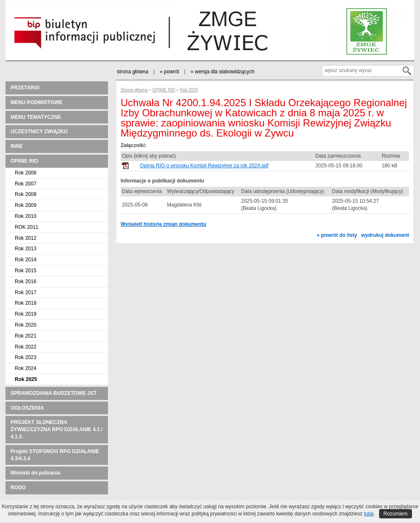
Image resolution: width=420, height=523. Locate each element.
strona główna (133, 72)
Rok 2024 (26, 368)
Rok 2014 (26, 260)
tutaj (369, 514)
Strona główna (134, 90)
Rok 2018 (26, 303)
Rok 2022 (26, 347)
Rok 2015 (26, 271)
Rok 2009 (26, 205)
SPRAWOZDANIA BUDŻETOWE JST (54, 393)
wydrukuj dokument (385, 235)
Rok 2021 (26, 336)
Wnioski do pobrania (35, 473)
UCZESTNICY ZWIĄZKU (39, 131)
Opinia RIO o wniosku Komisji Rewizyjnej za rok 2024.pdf (204, 166)
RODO (18, 488)
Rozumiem (395, 514)
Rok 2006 (26, 173)
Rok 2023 (26, 357)
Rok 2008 (26, 194)
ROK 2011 (27, 227)
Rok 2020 (26, 325)
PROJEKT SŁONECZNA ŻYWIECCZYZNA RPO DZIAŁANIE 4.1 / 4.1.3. (57, 429)
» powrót (170, 72)
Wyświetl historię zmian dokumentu (163, 224)
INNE (17, 146)
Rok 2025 (26, 379)
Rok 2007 (26, 184)
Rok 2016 (26, 282)
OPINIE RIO (24, 161)
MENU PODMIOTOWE (36, 102)
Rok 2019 (26, 314)
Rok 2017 (26, 292)
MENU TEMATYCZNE (36, 117)
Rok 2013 (26, 249)
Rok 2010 (26, 216)
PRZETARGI (25, 88)
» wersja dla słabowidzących (222, 72)
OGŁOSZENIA (27, 408)
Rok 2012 (26, 238)
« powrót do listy (337, 235)
